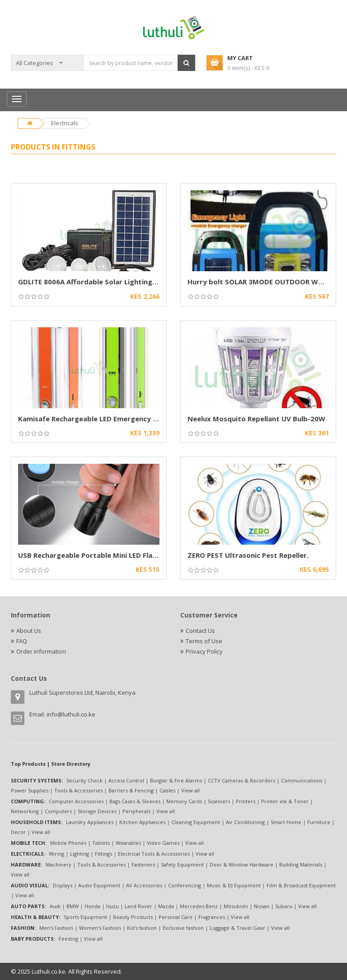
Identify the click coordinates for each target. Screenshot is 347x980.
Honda (92, 906)
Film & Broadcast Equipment (301, 885)
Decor (18, 832)
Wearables (128, 843)
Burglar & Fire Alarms (176, 780)
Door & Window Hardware (241, 865)
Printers (246, 801)
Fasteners (143, 865)
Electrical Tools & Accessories (154, 854)
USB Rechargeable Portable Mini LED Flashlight (97, 555)
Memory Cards (184, 801)
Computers (58, 811)
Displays (63, 885)
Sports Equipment (85, 917)
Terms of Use (204, 641)
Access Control (126, 780)
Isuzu (113, 906)
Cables (167, 790)
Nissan (262, 906)
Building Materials (301, 865)
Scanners (219, 801)
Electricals (65, 123)
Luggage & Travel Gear (237, 928)
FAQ (22, 641)
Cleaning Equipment (196, 822)
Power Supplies (30, 790)
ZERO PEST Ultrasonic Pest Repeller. (248, 555)
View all (190, 790)
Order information (41, 651)
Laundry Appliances (90, 822)
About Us (29, 631)
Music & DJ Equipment (234, 885)
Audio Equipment (99, 885)
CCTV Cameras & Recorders (241, 780)
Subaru (284, 906)
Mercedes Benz (199, 906)
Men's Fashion (56, 928)
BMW (73, 906)
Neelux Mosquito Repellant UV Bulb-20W (256, 419)
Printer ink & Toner (285, 801)
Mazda (166, 906)
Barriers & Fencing (131, 790)
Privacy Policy (204, 651)
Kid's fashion (142, 928)
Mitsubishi (236, 906)
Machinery (59, 865)
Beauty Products (133, 917)
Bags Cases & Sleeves (135, 801)
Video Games (163, 843)
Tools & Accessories (78, 790)
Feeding (68, 939)
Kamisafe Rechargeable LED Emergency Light (94, 419)
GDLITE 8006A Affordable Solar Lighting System (99, 282)
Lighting (80, 854)
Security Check (84, 780)
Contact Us (200, 631)
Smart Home (286, 822)
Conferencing (185, 885)
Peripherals (136, 811)
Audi (55, 906)
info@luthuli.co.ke (71, 714)
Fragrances (212, 917)
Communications (302, 780)
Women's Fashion (100, 928)
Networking (25, 811)
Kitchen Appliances (142, 822)
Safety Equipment (182, 865)
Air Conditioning (245, 822)
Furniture (319, 822)
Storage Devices (97, 811)
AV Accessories (144, 885)
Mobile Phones (68, 843)
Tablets (101, 843)
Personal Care (176, 917)
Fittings (103, 854)
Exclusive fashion (183, 928)
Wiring (56, 854)
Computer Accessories (76, 801)
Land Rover (138, 906)
